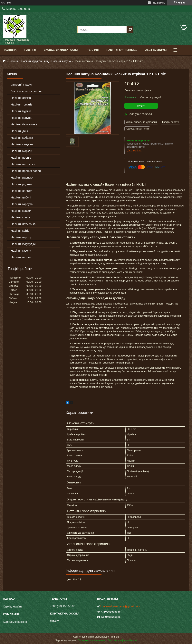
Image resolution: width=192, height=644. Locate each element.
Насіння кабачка (22, 138)
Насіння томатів (22, 104)
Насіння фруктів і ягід (35, 61)
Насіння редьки (21, 184)
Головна (10, 50)
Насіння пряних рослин (27, 171)
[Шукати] (130, 30)
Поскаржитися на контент (92, 640)
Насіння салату (21, 191)
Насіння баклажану (24, 124)
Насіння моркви (21, 151)
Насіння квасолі (21, 211)
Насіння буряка (21, 111)
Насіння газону (21, 251)
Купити (141, 106)
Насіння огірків (21, 98)
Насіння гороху (21, 237)
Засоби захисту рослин (27, 91)
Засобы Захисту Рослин (62, 50)
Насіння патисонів (23, 224)
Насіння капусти (22, 144)
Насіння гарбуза (22, 204)
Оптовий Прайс (21, 84)
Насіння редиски (22, 177)
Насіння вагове (21, 257)
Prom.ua (114, 637)
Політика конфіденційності (122, 640)
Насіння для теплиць (122, 50)
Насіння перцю (21, 158)
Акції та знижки (156, 50)
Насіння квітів (20, 231)
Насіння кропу (20, 217)
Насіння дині (19, 131)
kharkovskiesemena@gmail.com (120, 606)
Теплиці (93, 50)
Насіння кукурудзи (23, 244)
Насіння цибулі (21, 197)
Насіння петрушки (23, 164)
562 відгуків (159, 3)
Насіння (30, 50)
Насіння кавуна (61, 61)
